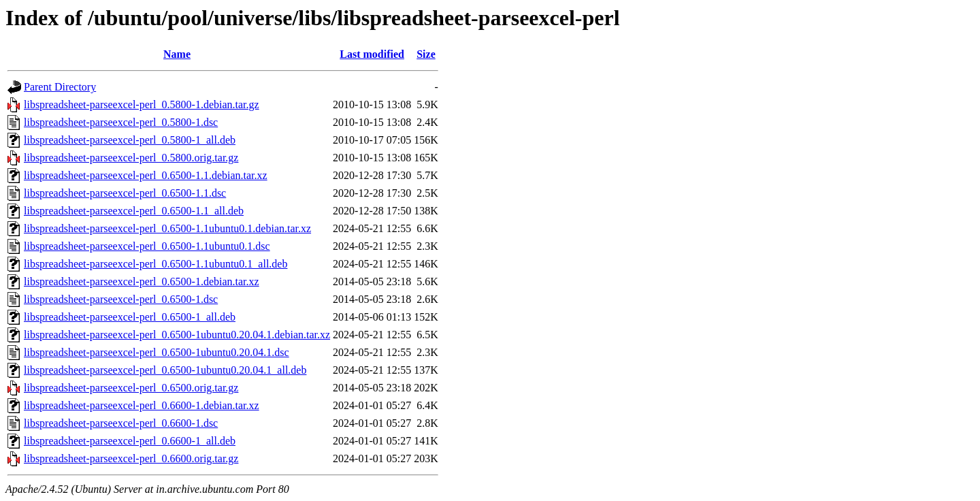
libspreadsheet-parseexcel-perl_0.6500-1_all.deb (130, 317)
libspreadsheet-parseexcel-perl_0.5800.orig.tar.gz (131, 158)
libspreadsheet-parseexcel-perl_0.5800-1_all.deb (130, 140)
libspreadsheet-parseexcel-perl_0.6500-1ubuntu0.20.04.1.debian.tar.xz (177, 335)
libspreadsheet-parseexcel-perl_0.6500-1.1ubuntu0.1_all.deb (156, 264)
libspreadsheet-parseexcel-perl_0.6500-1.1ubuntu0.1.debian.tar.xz (167, 228)
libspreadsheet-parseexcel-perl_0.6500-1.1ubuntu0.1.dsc (147, 246)
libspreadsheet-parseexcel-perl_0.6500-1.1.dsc (125, 193)
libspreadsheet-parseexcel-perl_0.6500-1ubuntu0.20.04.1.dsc (157, 352)
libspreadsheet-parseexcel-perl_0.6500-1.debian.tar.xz (142, 281)
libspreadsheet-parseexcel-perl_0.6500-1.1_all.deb (134, 211)
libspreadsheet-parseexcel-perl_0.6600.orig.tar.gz (131, 458)
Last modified (372, 54)
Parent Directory (60, 87)
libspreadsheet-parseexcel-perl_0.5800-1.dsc (121, 122)
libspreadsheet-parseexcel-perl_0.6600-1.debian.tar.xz (142, 405)
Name (177, 54)
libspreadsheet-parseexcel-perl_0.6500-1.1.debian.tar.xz (146, 175)
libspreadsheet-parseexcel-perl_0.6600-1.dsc (121, 423)
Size (426, 54)
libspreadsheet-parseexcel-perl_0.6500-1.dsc (121, 299)
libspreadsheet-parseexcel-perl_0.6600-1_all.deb (130, 441)
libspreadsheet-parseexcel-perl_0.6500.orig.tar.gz (131, 388)
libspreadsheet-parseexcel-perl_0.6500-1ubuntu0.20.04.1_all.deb (165, 370)
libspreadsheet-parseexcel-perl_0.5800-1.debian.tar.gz (142, 104)
